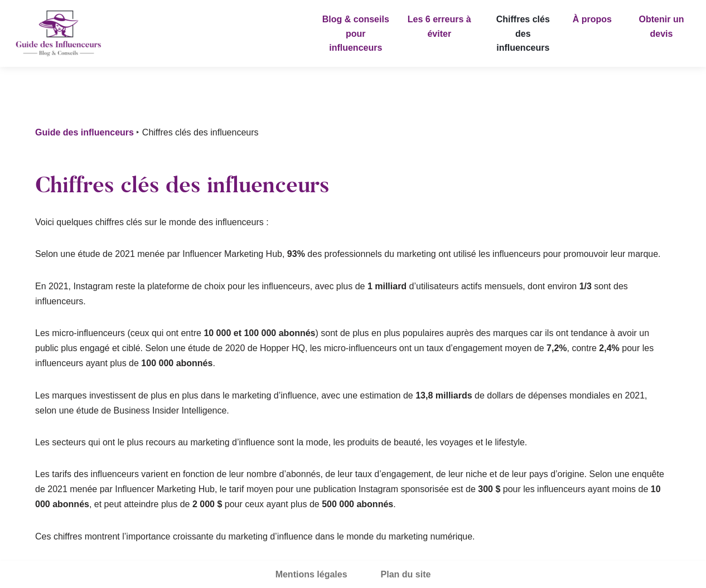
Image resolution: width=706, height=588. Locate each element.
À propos (592, 19)
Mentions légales (311, 574)
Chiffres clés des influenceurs (523, 33)
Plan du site (406, 574)
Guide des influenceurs (84, 132)
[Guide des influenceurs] (59, 33)
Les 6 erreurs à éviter (439, 26)
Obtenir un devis (662, 26)
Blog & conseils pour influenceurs (356, 33)
